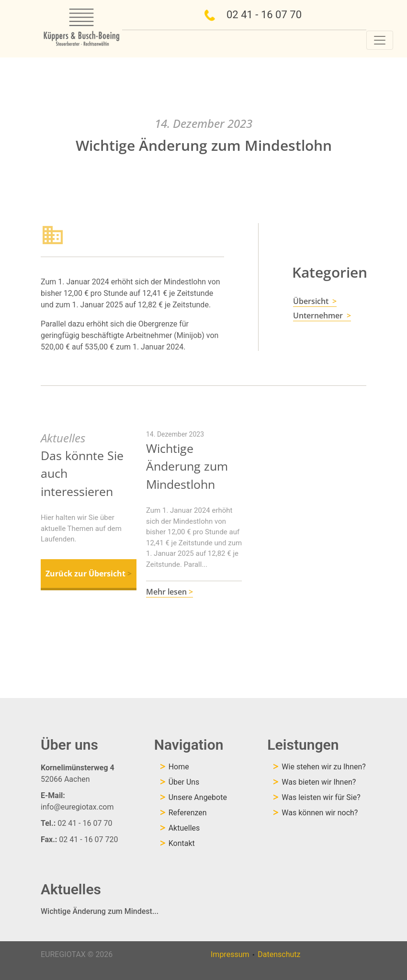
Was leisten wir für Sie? (321, 797)
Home (179, 767)
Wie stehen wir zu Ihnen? (324, 767)
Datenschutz (279, 954)
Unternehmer (322, 315)
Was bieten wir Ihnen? (319, 782)
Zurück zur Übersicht (89, 574)
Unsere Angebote (198, 797)
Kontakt (182, 843)
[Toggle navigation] (380, 40)
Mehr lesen (170, 592)
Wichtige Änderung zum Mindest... (100, 911)
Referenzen (188, 813)
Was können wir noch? (320, 813)
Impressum (230, 954)
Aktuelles (184, 828)
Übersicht (315, 301)
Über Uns (184, 782)
